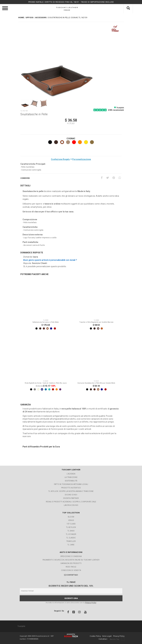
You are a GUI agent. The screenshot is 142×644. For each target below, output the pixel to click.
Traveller (71, 541)
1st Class (71, 524)
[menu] (5, 9)
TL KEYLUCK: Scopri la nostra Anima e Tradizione (71, 491)
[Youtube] (85, 612)
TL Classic (71, 538)
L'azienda (71, 474)
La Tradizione (71, 477)
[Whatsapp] (120, 178)
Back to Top (117, 639)
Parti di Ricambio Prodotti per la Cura (41, 447)
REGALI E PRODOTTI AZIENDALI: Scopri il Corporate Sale (71, 502)
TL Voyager (71, 534)
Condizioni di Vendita (71, 570)
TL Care (71, 545)
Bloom (71, 517)
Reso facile (71, 567)
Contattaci (72, 575)
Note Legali (107, 636)
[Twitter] (108, 178)
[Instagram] (80, 612)
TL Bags (71, 531)
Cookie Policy (95, 636)
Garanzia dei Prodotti (71, 563)
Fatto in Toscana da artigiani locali (71, 484)
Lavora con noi (71, 505)
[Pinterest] (114, 178)
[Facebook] (102, 178)
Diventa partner (71, 498)
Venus (71, 520)
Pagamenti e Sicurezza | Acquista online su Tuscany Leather (71, 560)
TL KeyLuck (71, 527)
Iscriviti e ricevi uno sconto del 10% (71, 586)
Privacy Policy (91, 603)
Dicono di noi (71, 495)
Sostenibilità (71, 481)
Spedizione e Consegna (71, 556)
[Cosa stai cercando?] (128, 9)
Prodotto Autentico (71, 488)
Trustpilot (21, 626)
